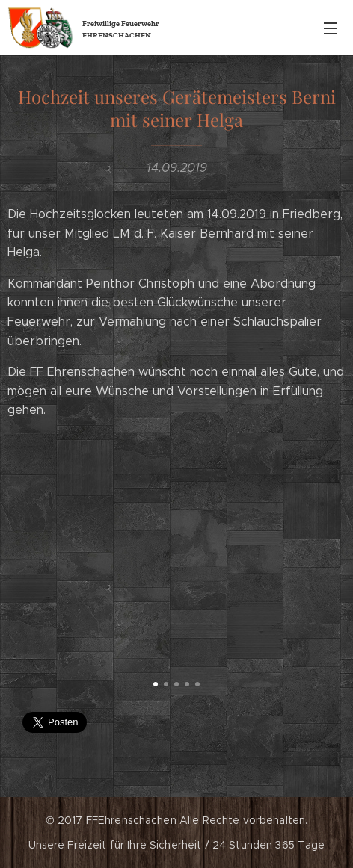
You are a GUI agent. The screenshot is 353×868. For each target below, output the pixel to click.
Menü (331, 28)
